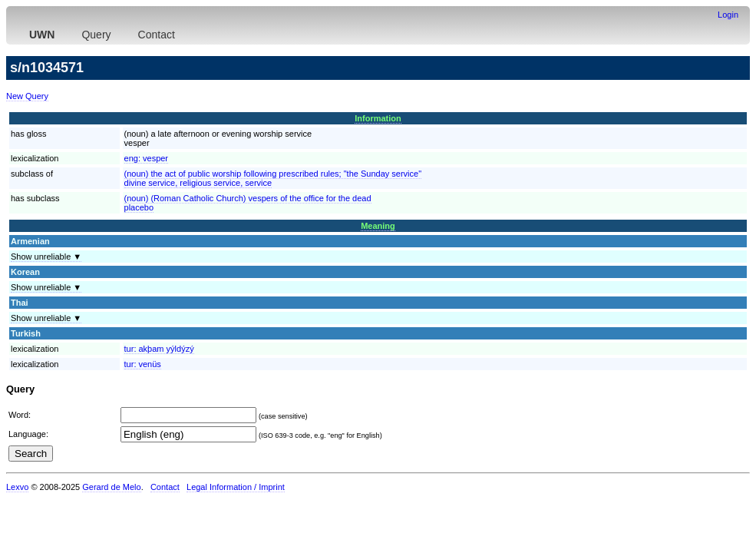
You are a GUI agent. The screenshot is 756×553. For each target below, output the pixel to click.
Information (378, 118)
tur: (159, 349)
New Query (27, 96)
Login (728, 15)
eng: (147, 158)
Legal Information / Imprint (236, 487)
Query (96, 35)
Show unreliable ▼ (46, 257)
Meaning (378, 226)
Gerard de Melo (111, 487)
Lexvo (17, 487)
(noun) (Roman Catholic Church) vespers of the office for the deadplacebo (248, 203)
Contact (157, 35)
